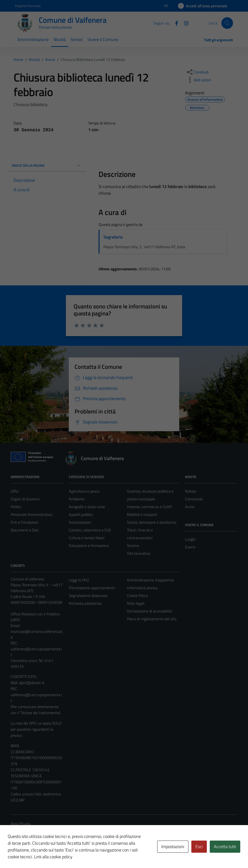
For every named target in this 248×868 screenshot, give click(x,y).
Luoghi (190, 539)
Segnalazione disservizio (88, 595)
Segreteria (113, 237)
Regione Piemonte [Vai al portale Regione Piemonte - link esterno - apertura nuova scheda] (28, 6)
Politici (16, 507)
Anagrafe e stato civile (87, 507)
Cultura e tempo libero (87, 538)
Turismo (133, 546)
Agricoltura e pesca (84, 491)
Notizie (191, 491)
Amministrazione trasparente (150, 580)
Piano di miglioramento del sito (152, 619)
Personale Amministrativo (31, 514)
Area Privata (21, 824)
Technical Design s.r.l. (44, 854)
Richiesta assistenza (85, 603)
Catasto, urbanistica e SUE (90, 530)
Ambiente (77, 499)
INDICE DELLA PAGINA (46, 165)
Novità (60, 39)
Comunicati (194, 499)
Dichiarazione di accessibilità (149, 611)
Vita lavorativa (139, 553)
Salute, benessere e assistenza (152, 522)
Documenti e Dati (25, 530)
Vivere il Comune (103, 39)
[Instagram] (184, 23)
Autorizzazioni (80, 522)
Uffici (15, 491)
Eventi (190, 547)
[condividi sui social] (197, 72)
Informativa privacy (142, 588)
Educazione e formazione (89, 546)
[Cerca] (227, 23)
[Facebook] (175, 23)
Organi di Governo (25, 499)
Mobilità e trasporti (142, 514)
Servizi (77, 39)
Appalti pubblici (81, 514)
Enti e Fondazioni (24, 522)
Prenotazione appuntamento (92, 588)
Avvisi (190, 507)
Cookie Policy (137, 595)
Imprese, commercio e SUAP (149, 507)
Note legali (136, 603)
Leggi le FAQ (79, 580)
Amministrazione (33, 39)
